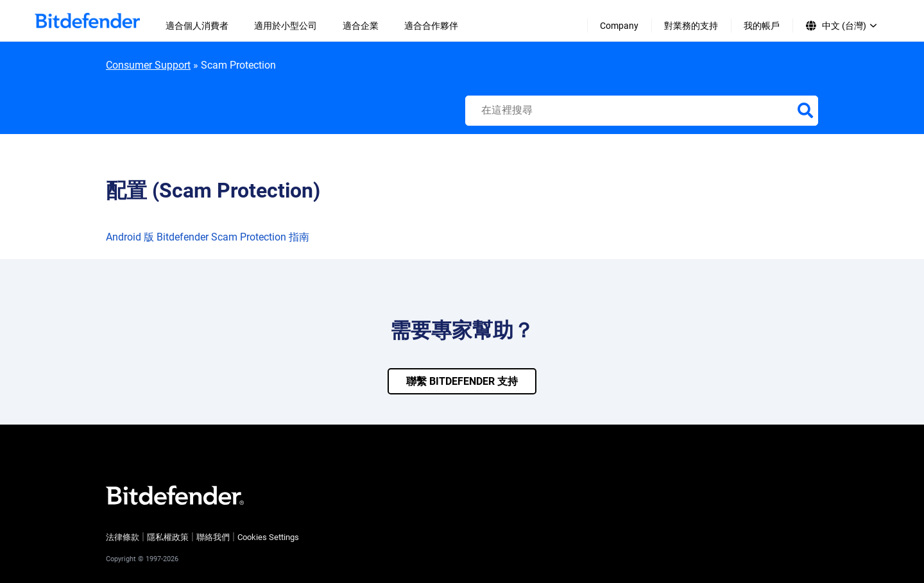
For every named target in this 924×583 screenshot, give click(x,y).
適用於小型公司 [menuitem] (286, 26)
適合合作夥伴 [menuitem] (431, 26)
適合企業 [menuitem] (361, 26)
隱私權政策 (168, 537)
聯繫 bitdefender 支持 (462, 381)
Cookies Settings (268, 537)
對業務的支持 (691, 26)
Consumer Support (148, 65)
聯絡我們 (213, 537)
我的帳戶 (762, 26)
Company (619, 26)
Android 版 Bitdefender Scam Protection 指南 (208, 237)
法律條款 (123, 537)
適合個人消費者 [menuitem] (197, 26)
